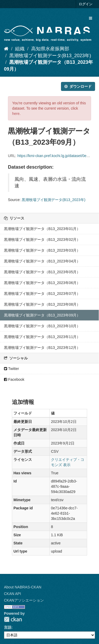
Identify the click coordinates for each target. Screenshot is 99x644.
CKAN (13, 619)
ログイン (86, 4)
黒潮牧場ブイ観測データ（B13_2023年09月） (42, 315)
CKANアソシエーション (24, 600)
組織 (20, 49)
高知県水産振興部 (50, 49)
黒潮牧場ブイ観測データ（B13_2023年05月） (42, 272)
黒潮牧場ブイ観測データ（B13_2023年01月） (42, 229)
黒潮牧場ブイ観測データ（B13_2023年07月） (42, 294)
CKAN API (13, 594)
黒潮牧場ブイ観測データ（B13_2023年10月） (42, 326)
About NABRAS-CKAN (23, 587)
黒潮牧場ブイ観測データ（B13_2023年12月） (42, 348)
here (16, 114)
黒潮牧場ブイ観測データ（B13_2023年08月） (42, 304)
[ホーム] (6, 49)
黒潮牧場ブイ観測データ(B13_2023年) (50, 56)
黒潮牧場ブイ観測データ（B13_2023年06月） (42, 283)
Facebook (14, 379)
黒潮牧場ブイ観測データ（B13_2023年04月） (42, 261)
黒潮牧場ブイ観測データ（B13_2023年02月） (42, 240)
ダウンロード (78, 86)
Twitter (11, 369)
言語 (8, 627)
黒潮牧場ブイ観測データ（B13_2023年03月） (42, 250)
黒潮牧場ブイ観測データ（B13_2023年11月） (42, 337)
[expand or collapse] (91, 18)
